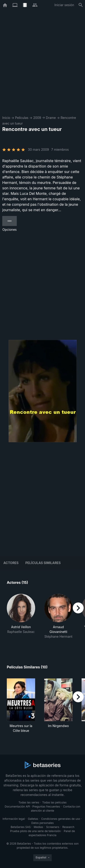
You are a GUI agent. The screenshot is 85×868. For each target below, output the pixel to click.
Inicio (6, 118)
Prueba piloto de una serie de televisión (35, 831)
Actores (11, 563)
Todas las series (29, 802)
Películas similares (43, 563)
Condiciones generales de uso (61, 819)
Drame (51, 118)
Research (68, 827)
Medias (38, 827)
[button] (21, 619)
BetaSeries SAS (21, 827)
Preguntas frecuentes (46, 807)
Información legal (14, 819)
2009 (37, 118)
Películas (22, 118)
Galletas (33, 819)
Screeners (53, 827)
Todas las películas (54, 802)
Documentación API (17, 807)
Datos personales (42, 823)
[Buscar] (81, 5)
